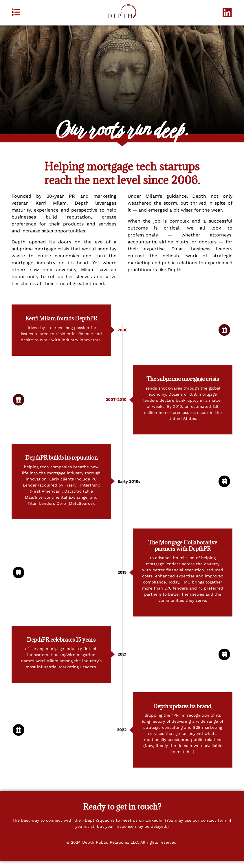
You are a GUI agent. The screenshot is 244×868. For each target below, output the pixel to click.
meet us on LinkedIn (142, 827)
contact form (214, 827)
